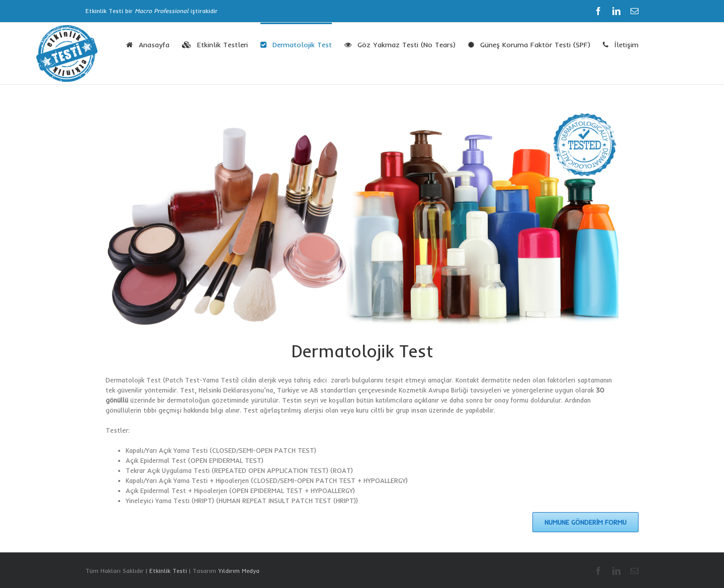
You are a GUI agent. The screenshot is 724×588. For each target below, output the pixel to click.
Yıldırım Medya (239, 571)
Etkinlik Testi (168, 571)
